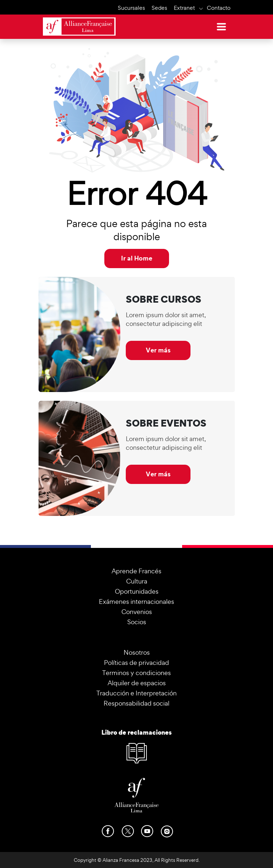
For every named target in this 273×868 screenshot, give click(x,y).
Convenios (137, 612)
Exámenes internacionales (136, 601)
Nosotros (137, 652)
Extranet (184, 8)
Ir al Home (137, 258)
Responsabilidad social (136, 703)
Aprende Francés (136, 571)
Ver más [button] (158, 350)
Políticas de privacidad (136, 663)
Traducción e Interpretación (136, 693)
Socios (137, 622)
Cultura (137, 581)
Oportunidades (137, 591)
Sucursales (131, 8)
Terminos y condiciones (136, 673)
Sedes (159, 8)
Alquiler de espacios (137, 683)
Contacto (219, 8)
